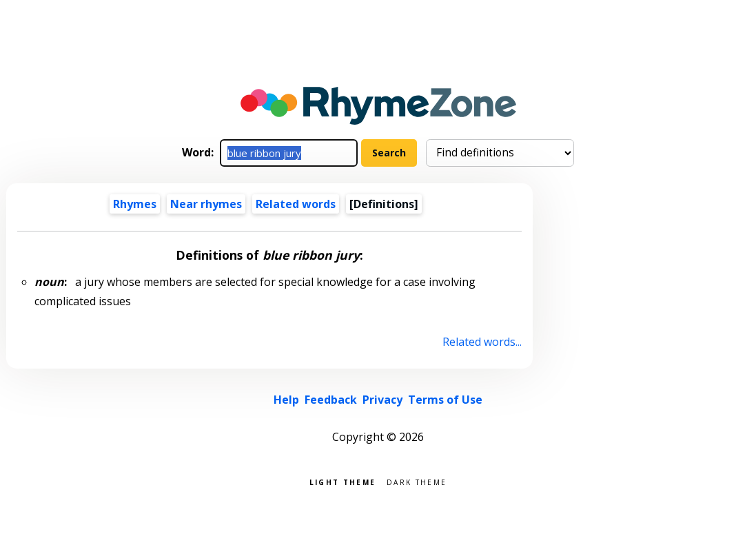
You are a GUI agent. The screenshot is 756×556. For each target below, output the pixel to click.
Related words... (482, 342)
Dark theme (417, 481)
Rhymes (135, 204)
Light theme (343, 481)
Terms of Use (445, 400)
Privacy (382, 400)
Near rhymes (206, 204)
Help (286, 400)
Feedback (331, 400)
